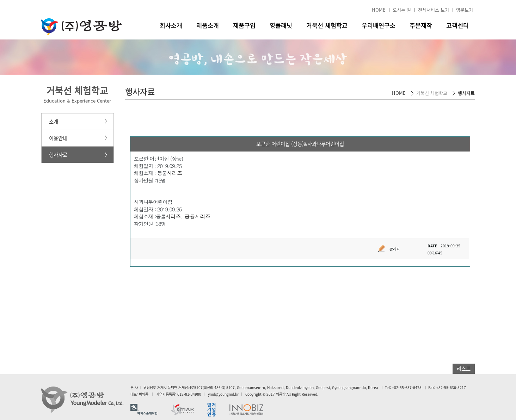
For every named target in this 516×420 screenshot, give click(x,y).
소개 (54, 122)
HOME (379, 10)
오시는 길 (402, 10)
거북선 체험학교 (327, 25)
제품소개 (208, 25)
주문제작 (421, 25)
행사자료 (58, 155)
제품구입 (244, 25)
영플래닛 (281, 25)
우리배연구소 (379, 25)
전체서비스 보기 (434, 10)
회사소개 (171, 25)
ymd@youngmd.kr (223, 394)
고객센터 (457, 25)
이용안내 (58, 138)
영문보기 (465, 10)
